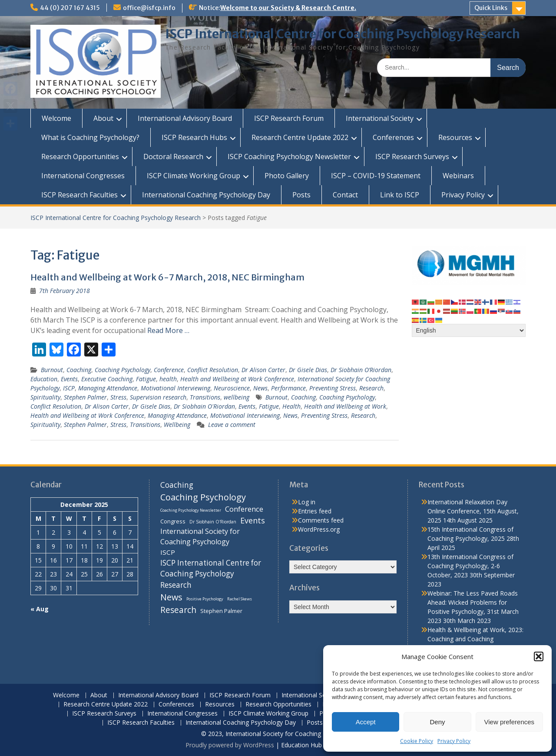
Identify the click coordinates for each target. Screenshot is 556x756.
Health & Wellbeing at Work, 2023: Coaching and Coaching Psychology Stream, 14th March (475, 639)
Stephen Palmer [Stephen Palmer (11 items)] (221, 611)
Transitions (205, 397)
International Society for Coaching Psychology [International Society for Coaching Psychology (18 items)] (200, 536)
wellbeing (237, 397)
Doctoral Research (173, 157)
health (168, 379)
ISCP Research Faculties (79, 195)
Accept (366, 722)
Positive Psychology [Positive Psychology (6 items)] (205, 599)
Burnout (52, 370)
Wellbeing (177, 425)
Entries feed (315, 511)
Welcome (56, 118)
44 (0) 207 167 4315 (70, 8)
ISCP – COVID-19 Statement (376, 176)
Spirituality (45, 397)
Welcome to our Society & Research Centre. (288, 8)
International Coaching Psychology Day (206, 195)
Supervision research (158, 397)
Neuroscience (232, 388)
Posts (301, 195)
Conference (169, 370)
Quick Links (491, 8)
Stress (118, 397)
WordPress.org (319, 529)
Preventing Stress (333, 388)
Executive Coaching (107, 379)
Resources (455, 137)
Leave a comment (232, 425)
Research (371, 388)
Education (44, 379)
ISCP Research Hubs (194, 137)
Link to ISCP (400, 195)
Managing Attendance (108, 388)
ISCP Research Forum (289, 118)
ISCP (69, 388)
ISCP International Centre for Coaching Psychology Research (343, 34)
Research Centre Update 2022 (300, 137)
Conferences (393, 137)
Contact (345, 195)
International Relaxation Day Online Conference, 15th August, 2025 (473, 511)
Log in (307, 502)
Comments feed (321, 520)
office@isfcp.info (149, 8)
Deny (437, 722)
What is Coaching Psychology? (90, 137)
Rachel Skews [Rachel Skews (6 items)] (240, 599)
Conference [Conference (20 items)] (244, 509)
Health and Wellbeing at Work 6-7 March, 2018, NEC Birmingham (167, 277)
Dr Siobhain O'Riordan (204, 406)
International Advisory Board (185, 118)
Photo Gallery (287, 176)
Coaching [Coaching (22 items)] (177, 485)
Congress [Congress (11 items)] (173, 521)
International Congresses (83, 176)
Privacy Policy (454, 741)
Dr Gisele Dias (308, 370)
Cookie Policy (417, 741)
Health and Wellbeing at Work (345, 406)
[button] (539, 656)
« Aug (40, 609)
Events (69, 379)
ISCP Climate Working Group (194, 176)
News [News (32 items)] (171, 597)
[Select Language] (469, 330)
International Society (380, 118)
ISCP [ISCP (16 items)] (168, 552)
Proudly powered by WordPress (230, 745)
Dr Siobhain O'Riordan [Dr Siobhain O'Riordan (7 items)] (213, 522)
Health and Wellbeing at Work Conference (237, 379)
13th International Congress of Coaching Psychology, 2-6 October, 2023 (470, 566)
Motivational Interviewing (175, 388)
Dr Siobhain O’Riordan (361, 370)
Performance (288, 388)
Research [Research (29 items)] (178, 610)
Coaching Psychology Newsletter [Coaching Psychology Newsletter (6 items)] (191, 510)
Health (291, 406)
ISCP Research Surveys (412, 157)
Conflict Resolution (213, 370)
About (103, 118)
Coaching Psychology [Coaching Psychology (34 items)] (203, 497)
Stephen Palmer (85, 397)
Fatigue (146, 379)
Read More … (168, 330)
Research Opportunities (80, 157)
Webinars (458, 176)
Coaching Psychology (122, 370)
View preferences (510, 722)
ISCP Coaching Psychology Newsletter (289, 157)
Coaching (79, 370)
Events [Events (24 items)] (253, 520)
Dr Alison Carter (263, 370)
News (260, 388)
